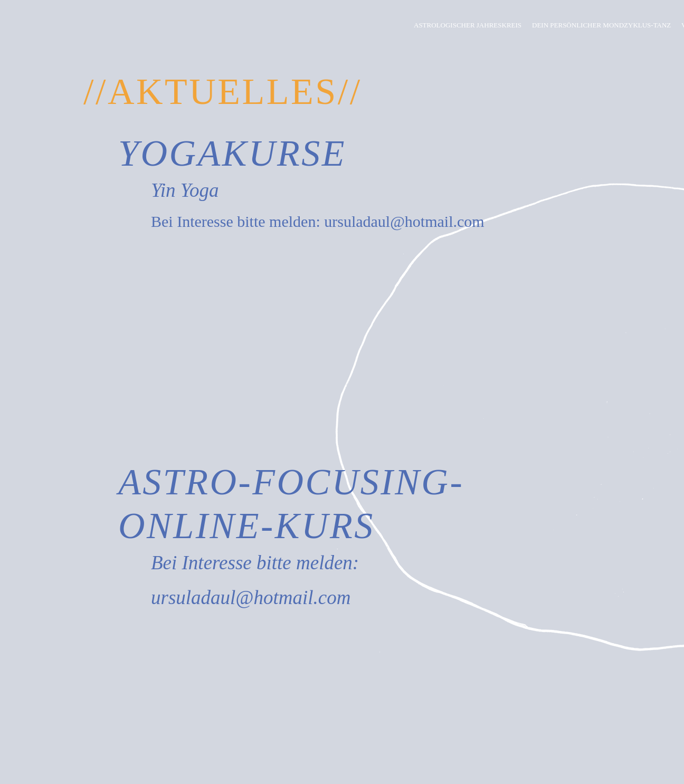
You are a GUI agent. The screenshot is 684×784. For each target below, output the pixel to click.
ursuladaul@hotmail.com (404, 221)
